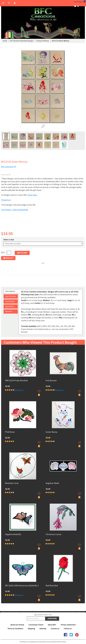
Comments (10, 301)
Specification (11, 296)
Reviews (9, 311)
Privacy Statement (68, 625)
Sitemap (43, 629)
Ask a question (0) (9, 167)
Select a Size (9, 240)
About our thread (17, 625)
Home (5, 41)
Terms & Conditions (15, 629)
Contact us (55, 629)
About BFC (52, 625)
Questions (10, 306)
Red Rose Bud (52, 586)
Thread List (6, 200)
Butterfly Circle (12, 483)
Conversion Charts (36, 625)
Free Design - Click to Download (15, 210)
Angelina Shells (52, 483)
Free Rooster (51, 381)
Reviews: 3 (19, 390)
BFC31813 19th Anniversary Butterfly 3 (22, 586)
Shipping (31, 629)
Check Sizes (32, 195)
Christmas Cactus (53, 535)
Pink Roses (10, 432)
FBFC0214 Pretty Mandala (16, 381)
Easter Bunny (52, 432)
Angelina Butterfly (13, 535)
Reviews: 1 (59, 390)
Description (10, 291)
